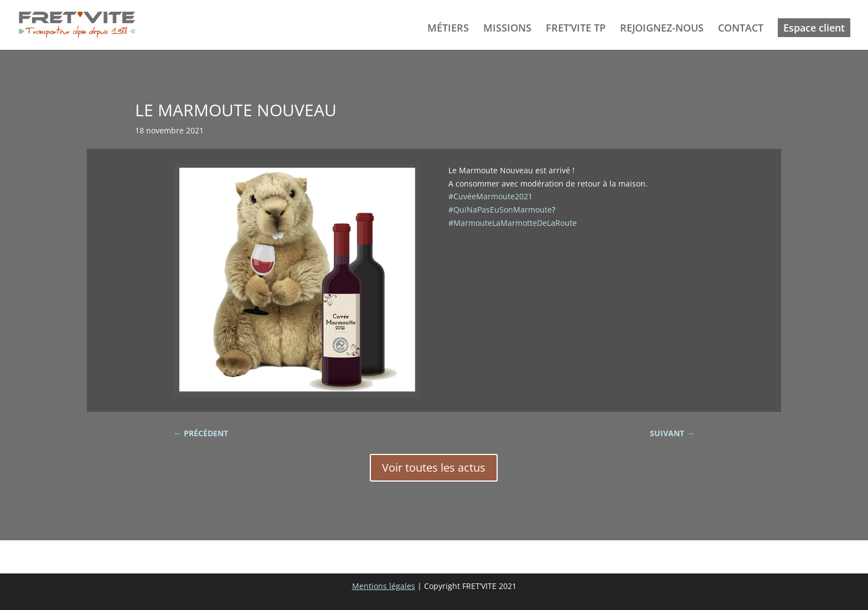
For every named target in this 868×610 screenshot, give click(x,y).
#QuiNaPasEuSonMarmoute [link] (500, 210)
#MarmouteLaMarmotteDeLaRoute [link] (513, 223)
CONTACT (741, 29)
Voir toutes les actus (434, 467)
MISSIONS (507, 29)
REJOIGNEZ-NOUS (662, 29)
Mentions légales (384, 586)
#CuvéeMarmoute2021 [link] (490, 196)
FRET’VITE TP (576, 29)
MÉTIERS (448, 29)
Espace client (814, 28)
